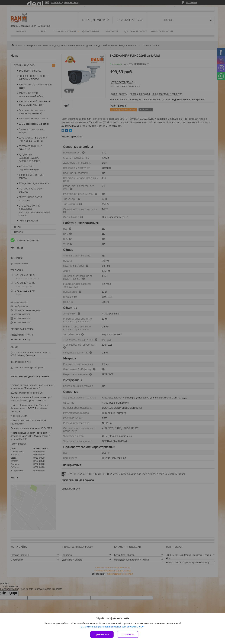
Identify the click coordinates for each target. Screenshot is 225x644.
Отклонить (128, 634)
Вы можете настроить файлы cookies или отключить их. (111, 627)
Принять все (102, 634)
